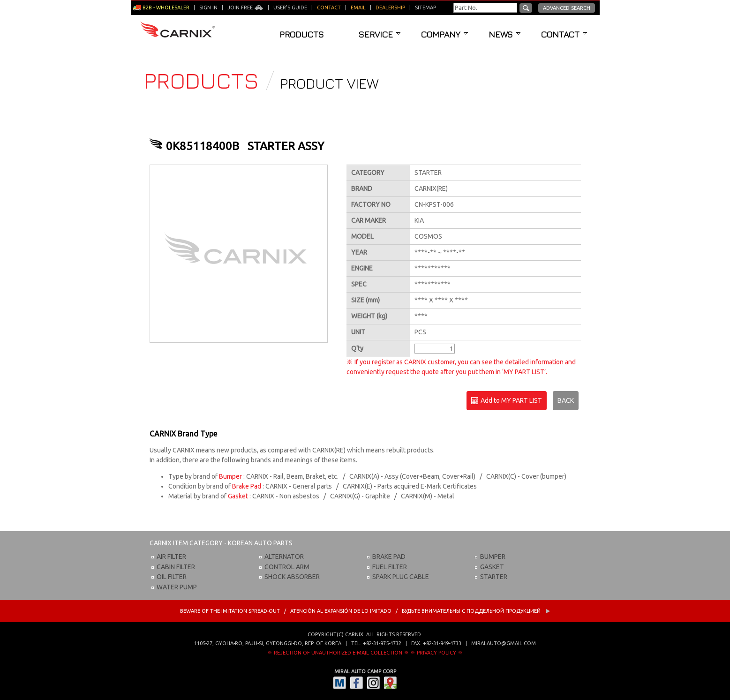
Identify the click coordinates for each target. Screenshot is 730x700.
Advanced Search (567, 8)
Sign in (208, 8)
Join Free (245, 8)
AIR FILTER (171, 557)
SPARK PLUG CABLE (401, 577)
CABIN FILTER (176, 567)
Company (444, 34)
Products (302, 34)
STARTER (494, 577)
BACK (566, 400)
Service (380, 34)
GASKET (492, 567)
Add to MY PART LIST (507, 401)
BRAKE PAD (389, 557)
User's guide (290, 8)
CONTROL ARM (287, 567)
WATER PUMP (177, 587)
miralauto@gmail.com (504, 643)
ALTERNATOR (284, 557)
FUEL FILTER (390, 567)
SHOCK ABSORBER (292, 577)
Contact (564, 34)
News (504, 34)
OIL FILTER (172, 577)
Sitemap (425, 8)
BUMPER (493, 557)
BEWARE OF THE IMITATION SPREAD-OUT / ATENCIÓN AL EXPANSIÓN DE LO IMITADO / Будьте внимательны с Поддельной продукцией (365, 611)
